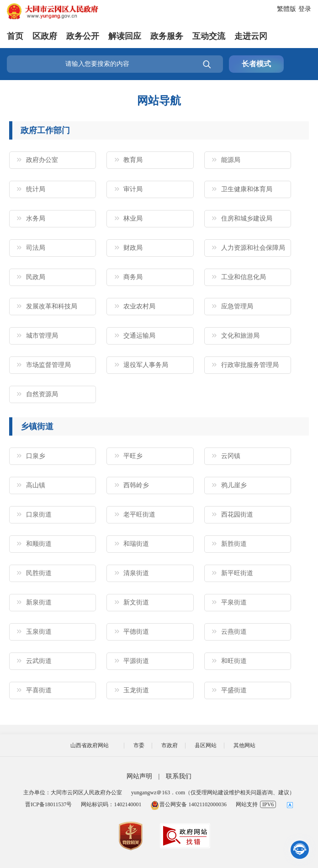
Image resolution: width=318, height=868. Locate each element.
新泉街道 (39, 602)
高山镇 (36, 485)
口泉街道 (39, 515)
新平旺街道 (237, 573)
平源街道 (136, 661)
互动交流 (209, 36)
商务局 (133, 277)
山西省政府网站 (90, 745)
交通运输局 (139, 336)
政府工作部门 (45, 130)
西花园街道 (237, 515)
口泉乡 (36, 456)
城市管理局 (42, 336)
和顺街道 (39, 544)
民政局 (36, 277)
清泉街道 (136, 573)
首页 (15, 36)
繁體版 (286, 9)
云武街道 (39, 661)
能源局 (231, 160)
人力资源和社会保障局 (253, 248)
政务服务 (167, 36)
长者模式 (256, 64)
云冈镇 (231, 456)
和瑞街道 (136, 544)
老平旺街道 (139, 515)
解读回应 (125, 36)
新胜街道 (234, 544)
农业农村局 (139, 306)
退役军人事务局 (146, 365)
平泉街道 (234, 602)
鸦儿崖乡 (234, 485)
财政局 (133, 248)
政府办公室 (42, 160)
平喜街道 (39, 690)
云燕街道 (234, 632)
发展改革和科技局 (52, 306)
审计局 (133, 189)
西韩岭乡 (136, 485)
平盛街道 (234, 690)
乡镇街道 (37, 426)
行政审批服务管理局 (250, 365)
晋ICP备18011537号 (48, 804)
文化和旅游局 (240, 336)
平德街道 (136, 632)
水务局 (36, 218)
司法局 (36, 248)
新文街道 (136, 602)
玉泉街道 (39, 632)
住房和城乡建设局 (247, 218)
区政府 (45, 36)
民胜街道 (39, 573)
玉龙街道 (136, 690)
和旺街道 (234, 661)
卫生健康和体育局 (247, 189)
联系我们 (179, 776)
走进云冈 (251, 36)
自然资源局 (42, 394)
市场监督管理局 (48, 365)
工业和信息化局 (244, 277)
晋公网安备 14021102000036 (188, 804)
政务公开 (83, 36)
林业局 (133, 218)
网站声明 (139, 776)
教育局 (133, 160)
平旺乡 (133, 456)
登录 (305, 9)
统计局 (36, 189)
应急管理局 (237, 306)
